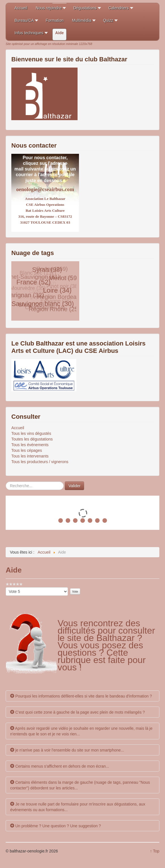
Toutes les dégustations (32, 439)
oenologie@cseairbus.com (45, 189)
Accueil (18, 428)
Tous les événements (30, 445)
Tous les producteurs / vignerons (40, 462)
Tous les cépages (27, 450)
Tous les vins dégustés (31, 433)
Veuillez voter (6, 587)
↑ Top (155, 851)
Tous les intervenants (30, 456)
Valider (75, 486)
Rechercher (6, 482)
